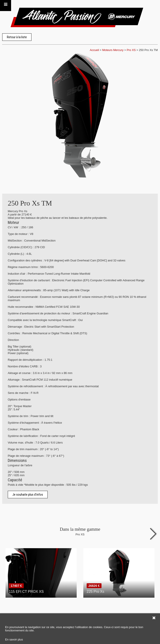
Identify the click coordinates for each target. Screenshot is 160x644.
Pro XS (131, 50)
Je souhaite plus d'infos (28, 495)
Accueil (94, 50)
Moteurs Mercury (113, 50)
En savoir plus (14, 639)
